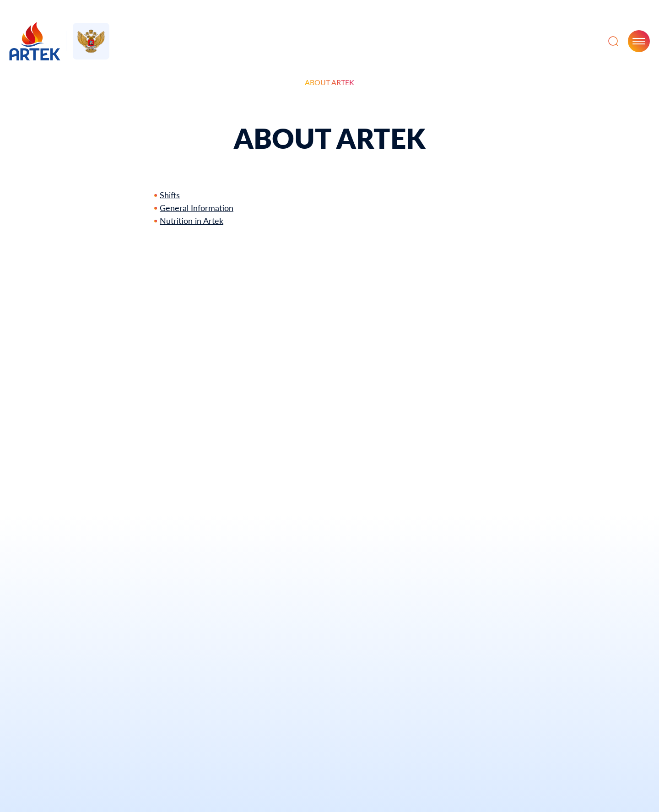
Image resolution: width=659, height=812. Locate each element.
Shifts (170, 195)
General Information (197, 208)
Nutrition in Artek (192, 221)
